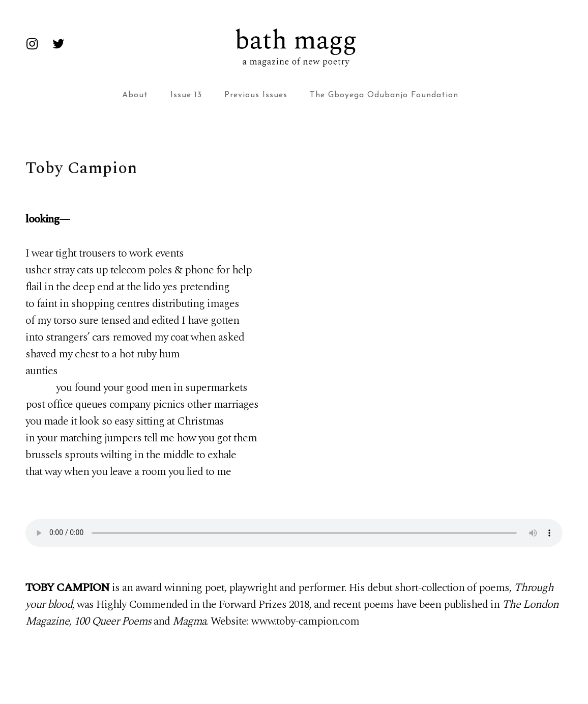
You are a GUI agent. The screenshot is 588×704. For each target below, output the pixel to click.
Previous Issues (256, 95)
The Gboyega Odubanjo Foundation (384, 95)
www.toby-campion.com (305, 621)
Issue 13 (186, 95)
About (135, 95)
